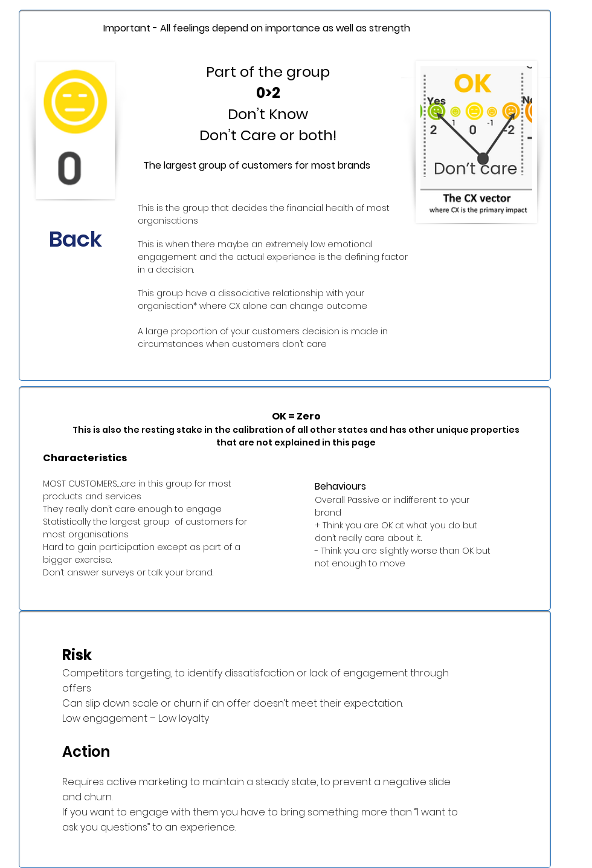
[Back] (76, 239)
